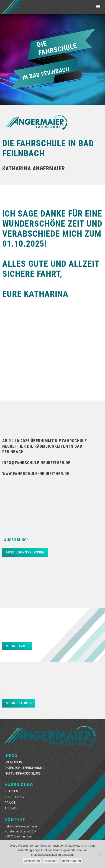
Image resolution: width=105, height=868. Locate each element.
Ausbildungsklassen (25, 552)
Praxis (10, 802)
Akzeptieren (32, 861)
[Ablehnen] (99, 854)
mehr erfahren (72, 861)
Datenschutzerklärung (25, 768)
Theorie (11, 808)
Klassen (11, 791)
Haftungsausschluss (23, 773)
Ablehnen (51, 861)
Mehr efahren (19, 703)
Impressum (14, 762)
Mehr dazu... (17, 646)
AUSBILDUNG (14, 797)
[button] (98, 7)
